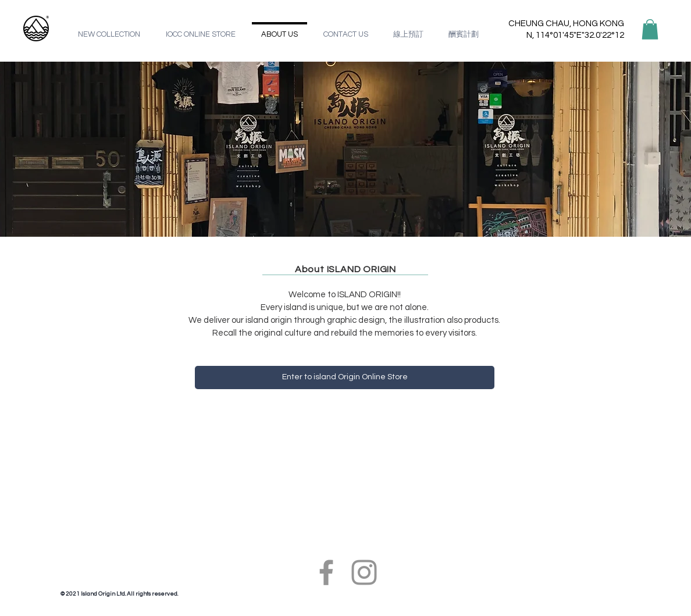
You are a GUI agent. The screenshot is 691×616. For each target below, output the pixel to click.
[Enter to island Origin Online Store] (345, 378)
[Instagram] (364, 572)
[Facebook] (326, 572)
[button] (650, 29)
